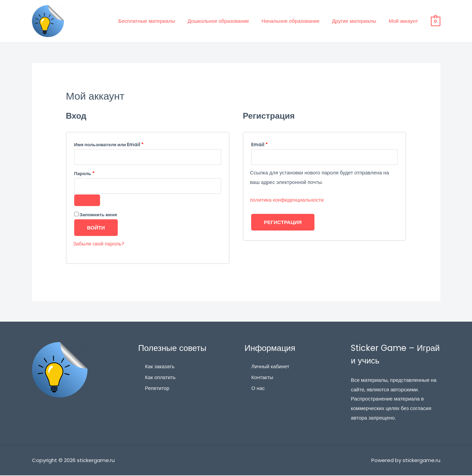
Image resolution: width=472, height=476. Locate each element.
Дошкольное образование (226, 21)
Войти (96, 229)
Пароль (99, 173)
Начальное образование (296, 21)
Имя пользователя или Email (124, 144)
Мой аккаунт (404, 21)
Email (274, 144)
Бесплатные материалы (157, 21)
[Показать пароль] (87, 201)
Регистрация (283, 223)
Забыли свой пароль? (99, 245)
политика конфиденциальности (287, 200)
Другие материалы (357, 21)
